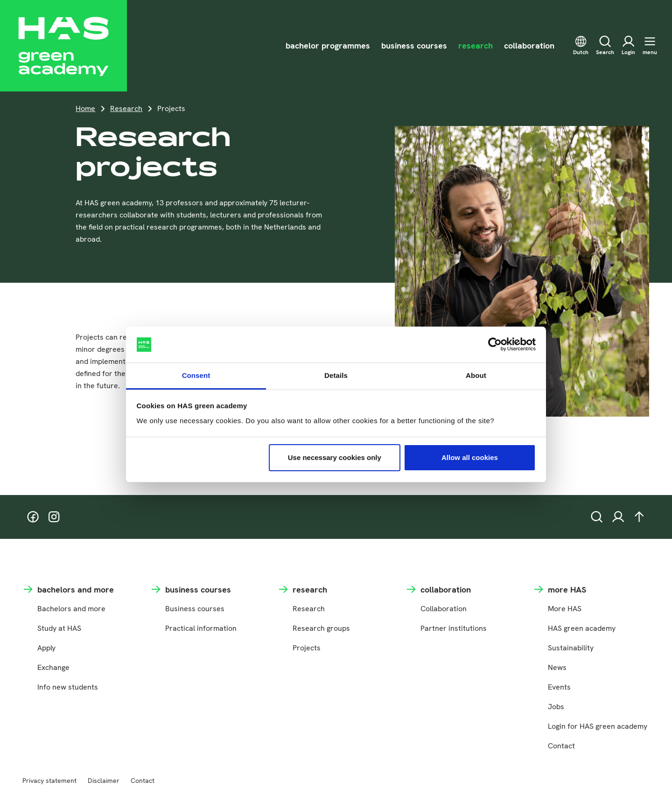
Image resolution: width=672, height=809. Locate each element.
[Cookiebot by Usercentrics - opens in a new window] (495, 345)
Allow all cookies (470, 457)
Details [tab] (336, 375)
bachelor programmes (328, 45)
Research (126, 108)
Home (85, 108)
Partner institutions (454, 628)
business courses (414, 45)
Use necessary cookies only (335, 457)
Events (559, 687)
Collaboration (444, 609)
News (557, 667)
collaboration (529, 45)
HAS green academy (582, 628)
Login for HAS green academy (598, 726)
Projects (307, 648)
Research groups (321, 628)
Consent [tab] (196, 375)
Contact (561, 746)
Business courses (195, 609)
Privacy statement (49, 781)
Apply (46, 648)
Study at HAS (59, 628)
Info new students (68, 687)
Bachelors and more (71, 609)
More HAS (565, 609)
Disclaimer (104, 781)
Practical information (201, 628)
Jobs (556, 707)
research (476, 45)
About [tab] (476, 375)
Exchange (53, 667)
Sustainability (571, 648)
